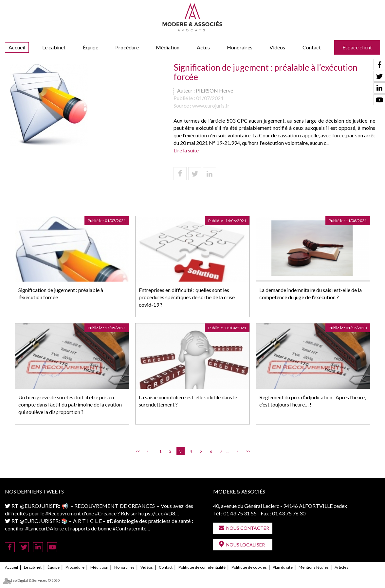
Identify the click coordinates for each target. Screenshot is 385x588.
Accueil (17, 47)
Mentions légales (314, 567)
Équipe (91, 47)
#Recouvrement (63, 513)
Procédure (127, 47)
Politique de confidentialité (202, 567)
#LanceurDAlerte (45, 528)
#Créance (106, 513)
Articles (341, 567)
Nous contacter (248, 528)
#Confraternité (129, 528)
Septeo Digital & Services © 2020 (32, 580)
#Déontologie (122, 521)
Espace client (357, 47)
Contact (312, 47)
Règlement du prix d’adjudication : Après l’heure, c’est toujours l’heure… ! (312, 401)
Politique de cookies (249, 567)
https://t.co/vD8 (157, 513)
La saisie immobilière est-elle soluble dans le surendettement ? (188, 401)
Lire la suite (186, 150)
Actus (203, 47)
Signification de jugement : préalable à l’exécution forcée (61, 294)
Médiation (168, 47)
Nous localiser (246, 545)
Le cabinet (54, 47)
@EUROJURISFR (39, 506)
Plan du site (283, 567)
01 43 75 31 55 (240, 513)
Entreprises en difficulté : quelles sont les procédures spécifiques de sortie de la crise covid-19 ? (187, 297)
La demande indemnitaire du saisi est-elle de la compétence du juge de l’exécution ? (311, 294)
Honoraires (240, 47)
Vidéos (277, 47)
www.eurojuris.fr (211, 105)
